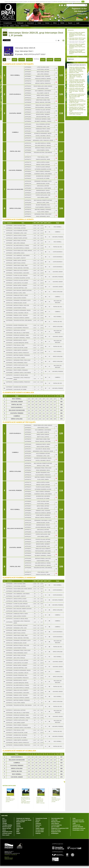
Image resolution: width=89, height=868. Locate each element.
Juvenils (19, 827)
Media (62, 23)
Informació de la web (78, 820)
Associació (31, 23)
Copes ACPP (20, 828)
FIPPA (18, 830)
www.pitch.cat (14, 854)
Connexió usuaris (7, 833)
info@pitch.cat (7, 854)
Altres (55, 23)
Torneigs (5, 823)
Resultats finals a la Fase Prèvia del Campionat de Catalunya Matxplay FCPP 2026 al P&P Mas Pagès (77, 109)
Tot (4, 60)
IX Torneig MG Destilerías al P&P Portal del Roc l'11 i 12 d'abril (77, 105)
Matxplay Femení (56, 822)
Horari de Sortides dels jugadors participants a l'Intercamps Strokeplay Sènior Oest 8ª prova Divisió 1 (77, 52)
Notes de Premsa (56, 830)
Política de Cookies (9, 859)
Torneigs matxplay (7, 825)
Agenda (4, 822)
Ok (83, 2)
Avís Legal (7, 857)
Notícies (12, 26)
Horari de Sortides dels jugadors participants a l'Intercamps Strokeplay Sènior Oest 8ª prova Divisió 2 (77, 46)
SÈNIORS (71, 30)
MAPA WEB (4, 816)
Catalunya (38, 823)
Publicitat (38, 833)
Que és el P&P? (55, 827)
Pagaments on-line (7, 832)
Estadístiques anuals (78, 830)
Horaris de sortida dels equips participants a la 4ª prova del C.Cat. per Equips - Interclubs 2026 (77, 90)
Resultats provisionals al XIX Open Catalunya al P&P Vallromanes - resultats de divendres (76, 76)
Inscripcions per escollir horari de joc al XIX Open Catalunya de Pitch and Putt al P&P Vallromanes (77, 96)
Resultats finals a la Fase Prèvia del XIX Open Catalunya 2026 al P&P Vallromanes (26, 800)
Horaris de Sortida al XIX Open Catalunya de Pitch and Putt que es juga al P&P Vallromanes (77, 81)
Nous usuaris (6, 835)
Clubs (39, 23)
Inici (7, 26)
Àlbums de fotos (7, 828)
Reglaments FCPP (56, 832)
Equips (15, 60)
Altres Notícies (55, 823)
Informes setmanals (78, 827)
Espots (70, 23)
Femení (18, 823)
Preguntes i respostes (78, 822)
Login (78, 23)
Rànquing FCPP (21, 822)
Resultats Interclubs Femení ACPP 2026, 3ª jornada (56, 800)
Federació (20, 23)
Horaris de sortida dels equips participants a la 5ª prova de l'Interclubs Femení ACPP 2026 (77, 85)
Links (74, 818)
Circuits (38, 827)
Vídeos (4, 830)
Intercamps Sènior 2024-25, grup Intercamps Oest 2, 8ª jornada (77, 39)
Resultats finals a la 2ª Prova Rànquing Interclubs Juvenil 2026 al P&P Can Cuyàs (77, 101)
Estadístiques (55, 833)
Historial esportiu (7, 827)
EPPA (18, 832)
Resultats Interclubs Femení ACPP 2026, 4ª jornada (76, 113)
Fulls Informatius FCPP (57, 818)
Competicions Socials (41, 818)
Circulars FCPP (40, 832)
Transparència (76, 825)
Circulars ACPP (40, 830)
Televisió (38, 820)
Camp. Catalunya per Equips (24, 820)
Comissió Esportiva (56, 825)
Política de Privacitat (9, 858)
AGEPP (18, 833)
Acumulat (29, 60)
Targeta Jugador (40, 828)
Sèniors (17, 26)
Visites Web (54, 820)
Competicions (8, 23)
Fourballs (22, 60)
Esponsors (38, 825)
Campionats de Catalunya (23, 818)
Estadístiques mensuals (79, 828)
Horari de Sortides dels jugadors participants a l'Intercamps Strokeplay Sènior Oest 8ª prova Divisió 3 (77, 34)
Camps (47, 23)
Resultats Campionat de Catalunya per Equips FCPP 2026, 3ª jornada (40, 800)
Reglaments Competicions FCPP (60, 828)
